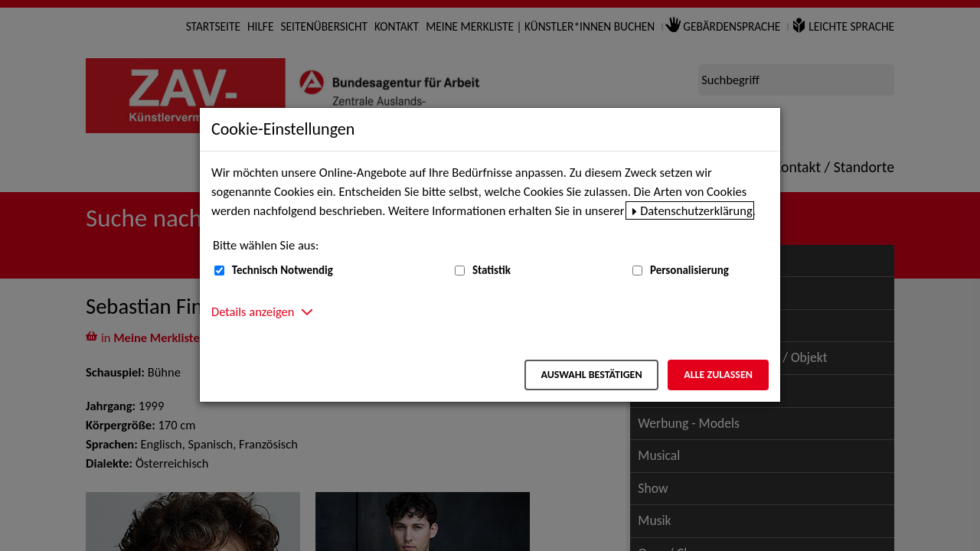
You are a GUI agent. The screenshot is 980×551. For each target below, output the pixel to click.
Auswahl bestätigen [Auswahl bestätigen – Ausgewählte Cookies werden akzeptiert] (591, 375)
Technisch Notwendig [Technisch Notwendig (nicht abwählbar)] (283, 270)
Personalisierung (689, 270)
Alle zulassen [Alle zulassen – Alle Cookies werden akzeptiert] (718, 375)
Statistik (492, 270)
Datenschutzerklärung (696, 210)
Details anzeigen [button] (253, 311)
